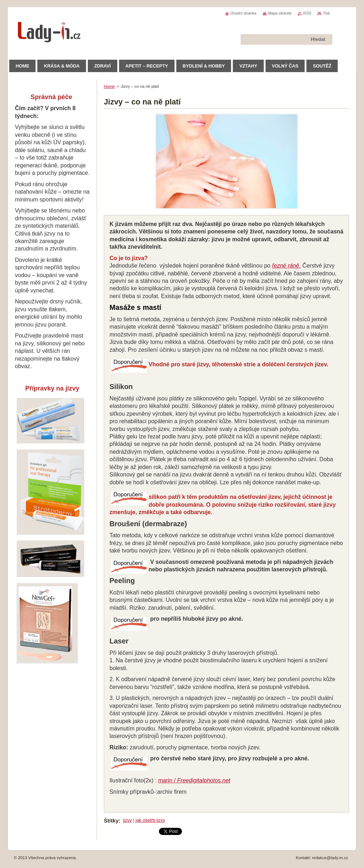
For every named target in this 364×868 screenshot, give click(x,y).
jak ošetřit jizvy (150, 820)
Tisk (326, 13)
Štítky (111, 821)
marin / (194, 780)
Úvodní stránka (243, 13)
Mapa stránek (280, 13)
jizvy (127, 820)
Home (109, 86)
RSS (307, 13)
